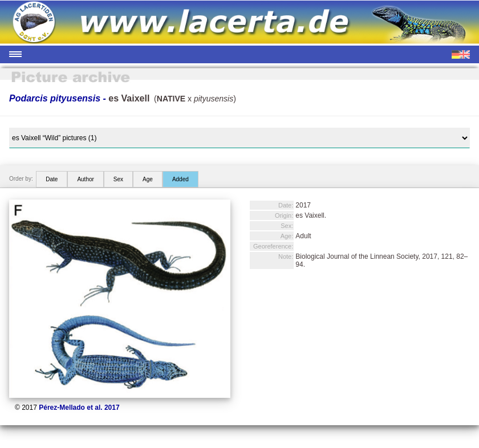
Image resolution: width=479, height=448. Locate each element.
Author (85, 179)
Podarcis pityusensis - (79, 98)
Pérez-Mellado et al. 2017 (79, 408)
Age (148, 179)
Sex (118, 179)
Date (52, 179)
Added (180, 179)
